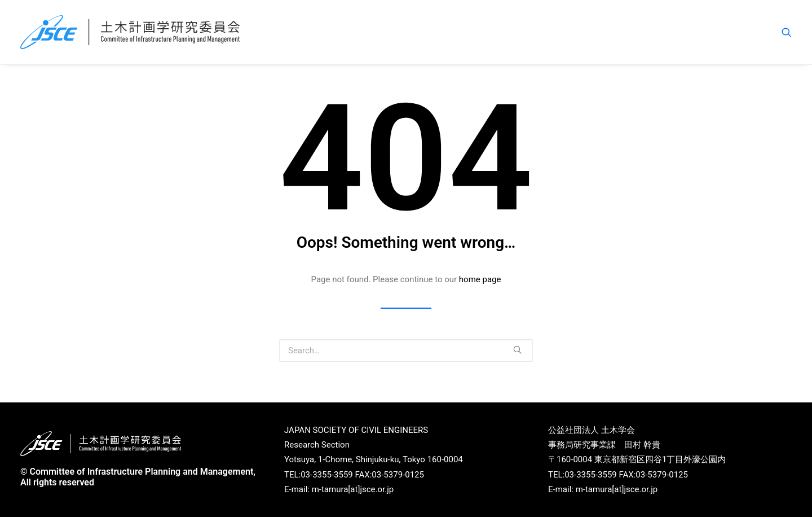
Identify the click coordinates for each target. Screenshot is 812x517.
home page (480, 279)
